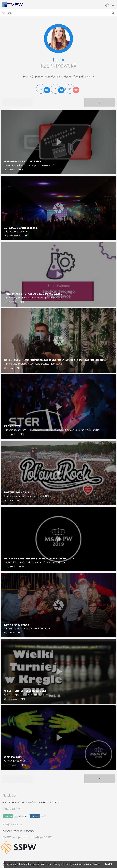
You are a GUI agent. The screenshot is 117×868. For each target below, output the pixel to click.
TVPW (37, 816)
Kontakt (57, 802)
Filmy (5, 802)
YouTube (18, 831)
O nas (18, 802)
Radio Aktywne (15, 816)
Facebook (7, 831)
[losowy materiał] (107, 5)
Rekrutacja (46, 802)
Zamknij (109, 864)
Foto (11, 802)
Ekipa (24, 802)
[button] (58, 39)
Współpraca (34, 802)
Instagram (29, 831)
